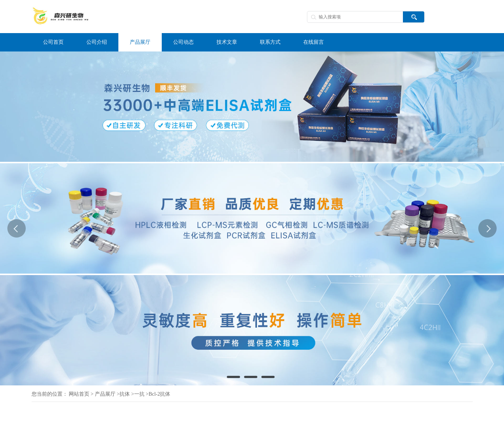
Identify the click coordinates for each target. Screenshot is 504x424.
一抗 (139, 394)
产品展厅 (105, 394)
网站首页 (79, 394)
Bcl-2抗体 (159, 394)
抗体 (125, 394)
